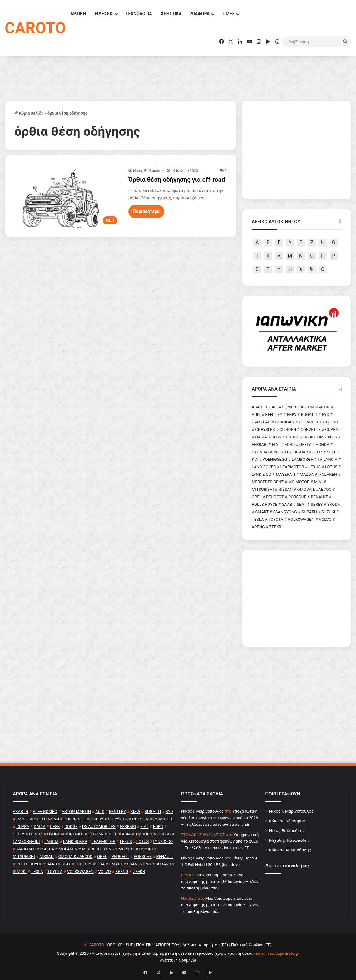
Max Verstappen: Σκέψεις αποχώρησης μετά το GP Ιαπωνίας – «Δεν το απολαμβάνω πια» (220, 882)
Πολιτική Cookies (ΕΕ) (251, 945)
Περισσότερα (146, 211)
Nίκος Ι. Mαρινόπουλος (202, 811)
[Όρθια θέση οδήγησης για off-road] (67, 198)
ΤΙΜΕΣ (228, 14)
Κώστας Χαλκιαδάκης (290, 850)
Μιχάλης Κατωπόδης (290, 840)
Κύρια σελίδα (29, 113)
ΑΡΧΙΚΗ (78, 14)
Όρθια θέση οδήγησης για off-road (177, 180)
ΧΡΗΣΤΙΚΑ (171, 14)
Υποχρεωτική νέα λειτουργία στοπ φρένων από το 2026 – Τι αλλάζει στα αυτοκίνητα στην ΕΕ (220, 818)
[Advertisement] (297, 598)
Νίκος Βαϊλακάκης (149, 171)
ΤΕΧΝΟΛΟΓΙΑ (139, 14)
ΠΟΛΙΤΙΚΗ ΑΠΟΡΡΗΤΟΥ (158, 945)
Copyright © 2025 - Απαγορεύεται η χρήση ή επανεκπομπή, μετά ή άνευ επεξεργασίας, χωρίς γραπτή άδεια (155, 953)
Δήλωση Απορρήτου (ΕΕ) (205, 945)
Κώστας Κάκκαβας (287, 821)
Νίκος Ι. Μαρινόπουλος (292, 811)
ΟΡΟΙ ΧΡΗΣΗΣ (120, 945)
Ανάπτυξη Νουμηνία (178, 960)
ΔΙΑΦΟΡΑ (200, 14)
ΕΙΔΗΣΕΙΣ (104, 14)
